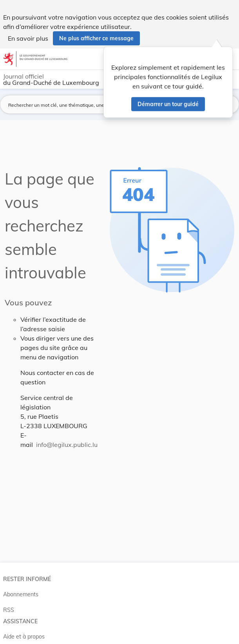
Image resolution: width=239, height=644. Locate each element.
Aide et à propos (24, 637)
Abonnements (21, 594)
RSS (9, 610)
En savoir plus (28, 38)
